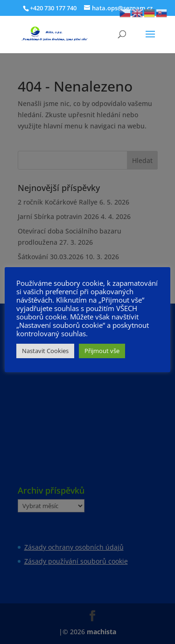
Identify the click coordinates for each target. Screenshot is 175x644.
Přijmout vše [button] (102, 351)
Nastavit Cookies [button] (45, 351)
